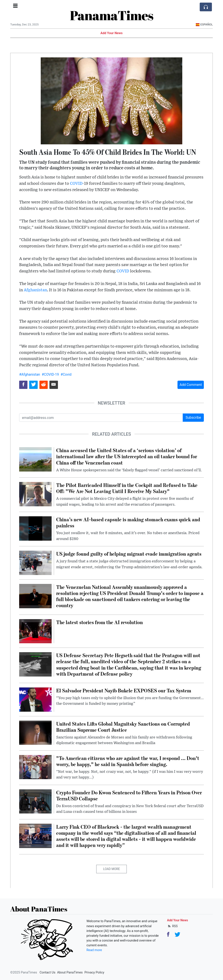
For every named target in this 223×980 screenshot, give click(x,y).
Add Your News (111, 33)
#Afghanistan (30, 374)
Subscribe (193, 417)
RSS (172, 926)
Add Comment (191, 385)
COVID (76, 184)
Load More (112, 869)
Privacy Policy (94, 972)
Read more (94, 950)
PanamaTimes (112, 15)
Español (204, 24)
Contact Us (48, 972)
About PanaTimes (70, 972)
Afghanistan (35, 290)
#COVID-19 (50, 374)
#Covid (66, 374)
